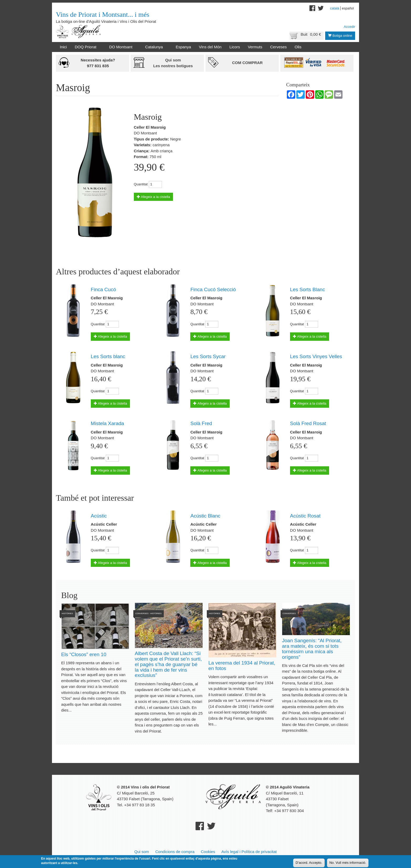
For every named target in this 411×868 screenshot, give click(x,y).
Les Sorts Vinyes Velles (316, 356)
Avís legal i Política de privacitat (249, 852)
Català (335, 8)
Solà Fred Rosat (308, 423)
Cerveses (278, 47)
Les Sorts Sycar (208, 356)
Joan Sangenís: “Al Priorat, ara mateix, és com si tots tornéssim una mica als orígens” (312, 649)
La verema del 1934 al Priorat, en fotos (242, 666)
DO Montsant (122, 47)
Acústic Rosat (305, 516)
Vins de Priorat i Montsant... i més (103, 15)
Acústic (99, 516)
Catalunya (155, 47)
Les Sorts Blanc (307, 289)
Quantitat (141, 184)
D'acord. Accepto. (309, 863)
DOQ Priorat (87, 47)
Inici (63, 47)
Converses (142, 613)
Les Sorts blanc (108, 356)
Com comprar (247, 63)
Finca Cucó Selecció (213, 289)
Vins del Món (210, 47)
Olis (298, 47)
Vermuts (255, 47)
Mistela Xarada (107, 423)
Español (348, 8)
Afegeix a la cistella (153, 197)
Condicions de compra (175, 852)
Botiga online (340, 36)
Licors (235, 47)
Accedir (349, 27)
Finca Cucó (103, 289)
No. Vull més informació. (348, 863)
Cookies (208, 852)
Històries (67, 613)
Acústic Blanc (205, 516)
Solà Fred (201, 423)
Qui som (142, 852)
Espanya (183, 47)
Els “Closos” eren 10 (84, 654)
